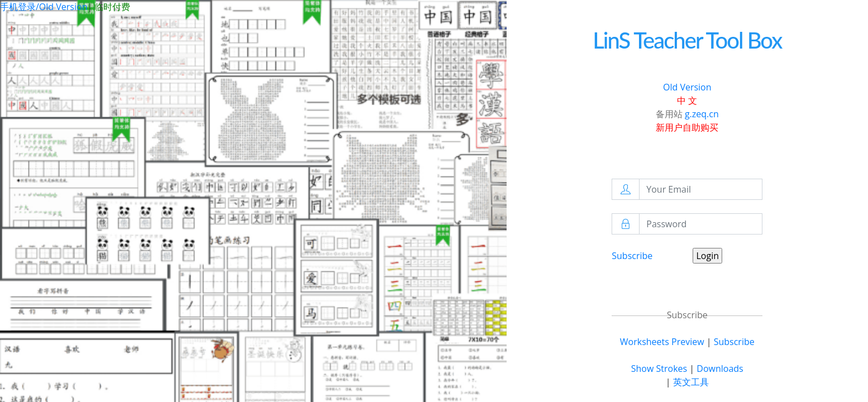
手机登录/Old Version (44, 7)
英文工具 (691, 382)
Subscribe (632, 256)
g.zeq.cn (702, 114)
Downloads (720, 368)
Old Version (687, 87)
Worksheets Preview (662, 342)
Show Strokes (659, 368)
